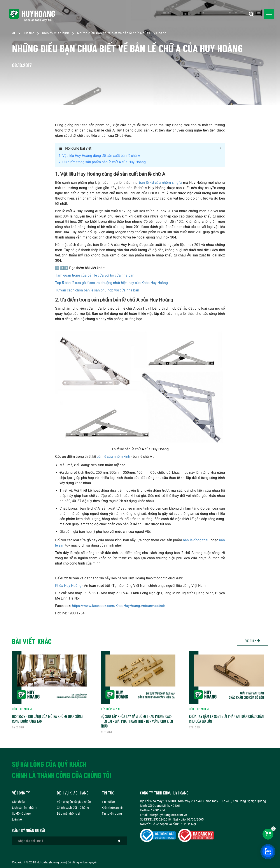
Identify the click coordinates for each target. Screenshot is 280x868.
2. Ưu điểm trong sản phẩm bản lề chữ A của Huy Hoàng (102, 162)
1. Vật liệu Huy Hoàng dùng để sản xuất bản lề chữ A (99, 156)
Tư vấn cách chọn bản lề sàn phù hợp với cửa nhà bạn (97, 290)
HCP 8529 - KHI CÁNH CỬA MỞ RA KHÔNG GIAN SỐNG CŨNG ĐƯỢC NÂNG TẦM (47, 719)
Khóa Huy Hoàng (68, 586)
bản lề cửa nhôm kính (113, 457)
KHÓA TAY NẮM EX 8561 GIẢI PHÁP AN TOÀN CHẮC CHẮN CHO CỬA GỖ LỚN (226, 719)
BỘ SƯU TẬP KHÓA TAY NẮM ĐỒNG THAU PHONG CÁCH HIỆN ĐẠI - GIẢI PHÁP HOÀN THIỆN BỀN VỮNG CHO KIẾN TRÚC (137, 721)
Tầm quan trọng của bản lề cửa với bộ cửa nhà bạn (95, 275)
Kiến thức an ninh (56, 33)
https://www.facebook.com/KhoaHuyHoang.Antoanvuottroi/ (119, 606)
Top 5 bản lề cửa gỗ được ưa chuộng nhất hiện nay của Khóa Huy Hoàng (111, 283)
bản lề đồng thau (196, 540)
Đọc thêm (252, 641)
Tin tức (29, 33)
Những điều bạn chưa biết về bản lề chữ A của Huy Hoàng (122, 33)
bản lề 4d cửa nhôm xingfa (160, 183)
